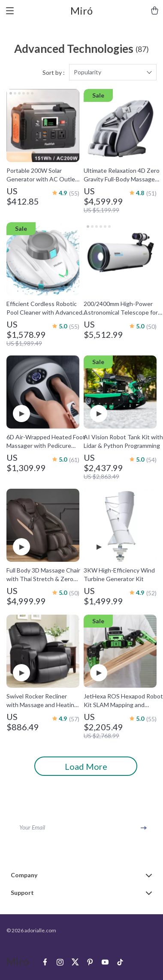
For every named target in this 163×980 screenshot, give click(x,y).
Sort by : (54, 72)
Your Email (32, 827)
